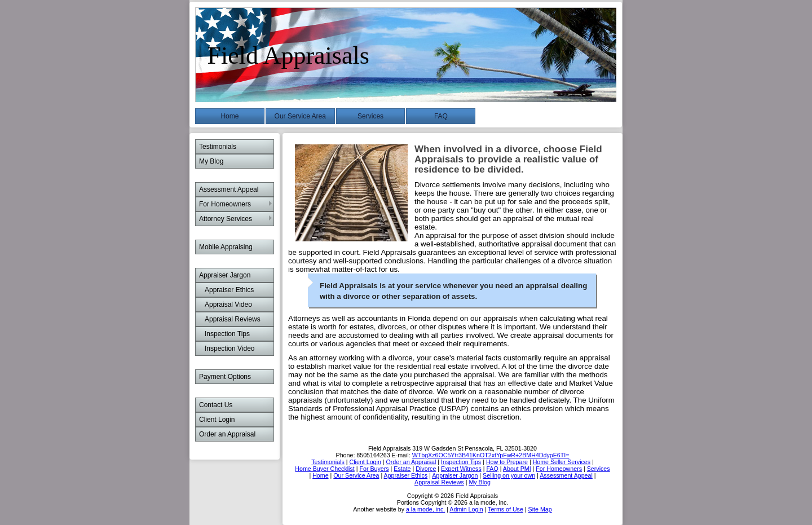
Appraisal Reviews (233, 319)
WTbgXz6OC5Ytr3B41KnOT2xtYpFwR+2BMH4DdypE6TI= (491, 455)
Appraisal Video (228, 305)
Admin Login (466, 509)
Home (230, 116)
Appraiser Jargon (225, 275)
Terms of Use (506, 509)
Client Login (217, 420)
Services (370, 116)
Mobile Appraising (226, 247)
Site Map (540, 509)
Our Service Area (300, 116)
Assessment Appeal (229, 189)
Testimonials (218, 147)
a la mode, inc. (425, 509)
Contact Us (216, 405)
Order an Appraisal (227, 434)
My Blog (211, 161)
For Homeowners (225, 204)
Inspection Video (230, 348)
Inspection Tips (227, 334)
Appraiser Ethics (229, 290)
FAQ (441, 116)
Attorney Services (226, 219)
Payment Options (225, 377)
